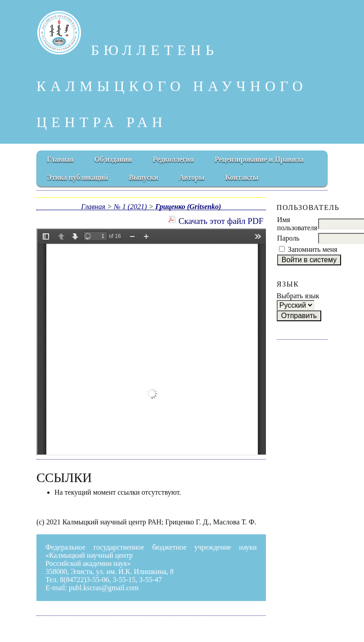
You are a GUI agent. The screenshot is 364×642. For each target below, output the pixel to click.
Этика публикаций (77, 177)
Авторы (192, 177)
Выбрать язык (298, 296)
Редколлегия (173, 159)
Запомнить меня (313, 249)
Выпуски (143, 177)
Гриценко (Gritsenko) (188, 207)
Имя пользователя (297, 224)
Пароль (288, 238)
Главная (60, 159)
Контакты (242, 177)
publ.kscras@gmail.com (104, 588)
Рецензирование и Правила (259, 159)
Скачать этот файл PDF (221, 221)
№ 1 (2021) (130, 207)
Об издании (113, 159)
